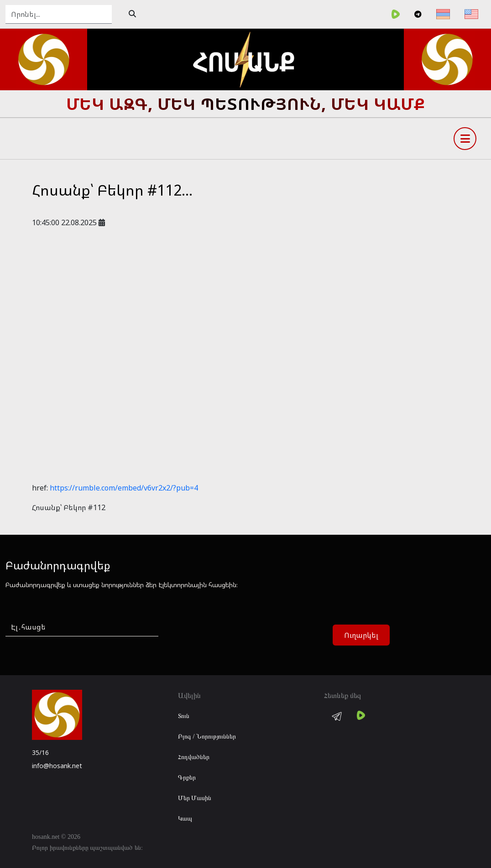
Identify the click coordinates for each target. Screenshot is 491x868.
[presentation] (239, 635)
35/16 (40, 752)
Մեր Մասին (195, 798)
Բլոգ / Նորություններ (207, 736)
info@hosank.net (57, 766)
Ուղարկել (361, 635)
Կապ (185, 819)
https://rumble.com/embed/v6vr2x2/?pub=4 (124, 488)
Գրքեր (187, 778)
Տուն (184, 716)
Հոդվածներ (194, 757)
